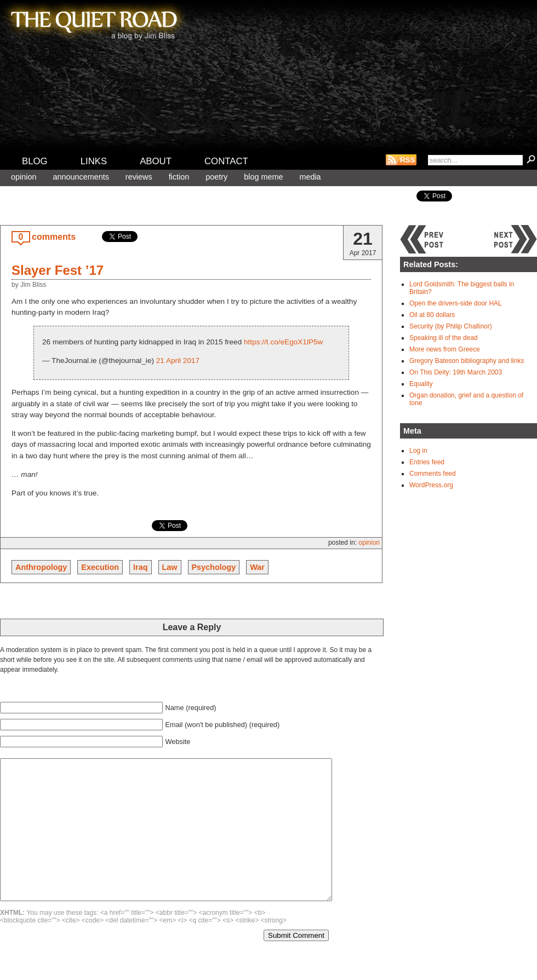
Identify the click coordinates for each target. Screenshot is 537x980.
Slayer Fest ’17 (58, 270)
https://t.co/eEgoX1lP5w (283, 342)
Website (178, 742)
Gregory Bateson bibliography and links (467, 361)
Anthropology (41, 567)
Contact (226, 161)
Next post (515, 239)
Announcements (81, 177)
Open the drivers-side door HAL (456, 303)
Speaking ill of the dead (444, 338)
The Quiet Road (93, 21)
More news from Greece (445, 349)
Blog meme (263, 177)
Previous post (422, 239)
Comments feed (433, 474)
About (156, 161)
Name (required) (190, 708)
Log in (418, 451)
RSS (401, 160)
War (257, 567)
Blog (35, 161)
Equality (421, 384)
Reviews (139, 177)
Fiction (179, 177)
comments (54, 237)
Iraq (140, 567)
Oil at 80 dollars (432, 315)
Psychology (214, 567)
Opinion (24, 177)
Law (170, 567)
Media (310, 177)
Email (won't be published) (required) (222, 725)
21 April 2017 (178, 361)
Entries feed (427, 462)
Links (94, 161)
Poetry (216, 177)
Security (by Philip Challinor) (451, 326)
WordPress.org (431, 485)
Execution (100, 567)
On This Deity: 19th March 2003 (456, 372)
